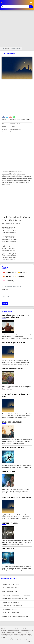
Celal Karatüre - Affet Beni (9, 609)
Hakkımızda (13, 640)
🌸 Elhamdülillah (8, 280)
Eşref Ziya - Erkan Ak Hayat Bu (10, 602)
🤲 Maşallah (22, 272)
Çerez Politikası (29, 642)
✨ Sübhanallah (19, 276)
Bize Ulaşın (20, 640)
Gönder (5, 304)
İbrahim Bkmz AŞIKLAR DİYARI (11, 613)
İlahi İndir (7, 48)
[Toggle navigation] (31, 3)
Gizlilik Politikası (28, 640)
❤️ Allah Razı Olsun (9, 272)
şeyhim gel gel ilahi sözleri (9, 591)
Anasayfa (7, 640)
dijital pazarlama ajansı (8, 638)
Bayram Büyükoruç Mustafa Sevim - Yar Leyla (14, 599)
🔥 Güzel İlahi (7, 276)
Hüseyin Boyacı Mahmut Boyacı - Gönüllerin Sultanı (16, 595)
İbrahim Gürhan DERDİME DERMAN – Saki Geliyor (15, 616)
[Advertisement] (17, 30)
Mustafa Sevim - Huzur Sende (10, 584)
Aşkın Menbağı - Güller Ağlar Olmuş (12, 606)
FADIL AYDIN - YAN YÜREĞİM (10, 588)
